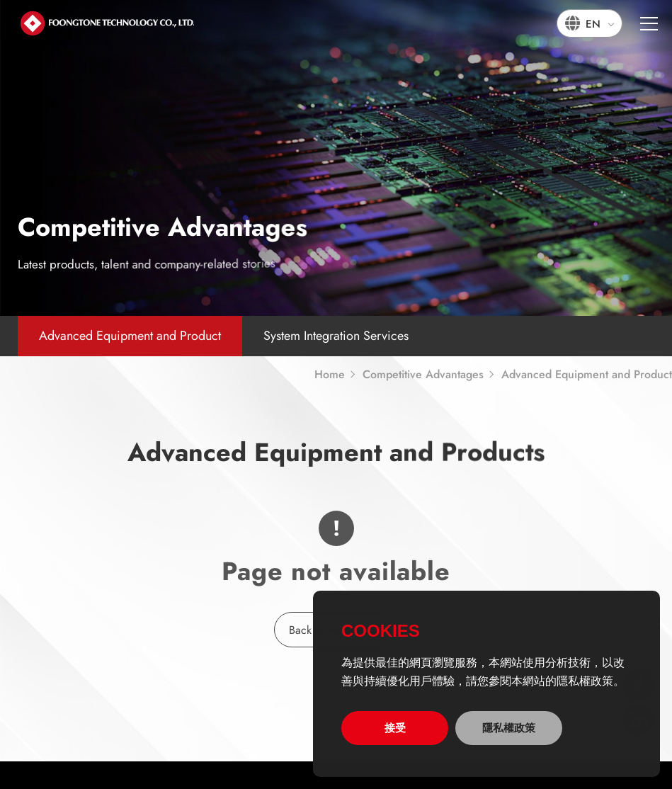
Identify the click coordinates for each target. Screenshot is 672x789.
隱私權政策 (509, 728)
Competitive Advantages (423, 375)
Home (330, 375)
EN (593, 24)
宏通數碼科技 (106, 23)
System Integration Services (336, 336)
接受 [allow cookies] (395, 728)
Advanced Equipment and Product (130, 336)
